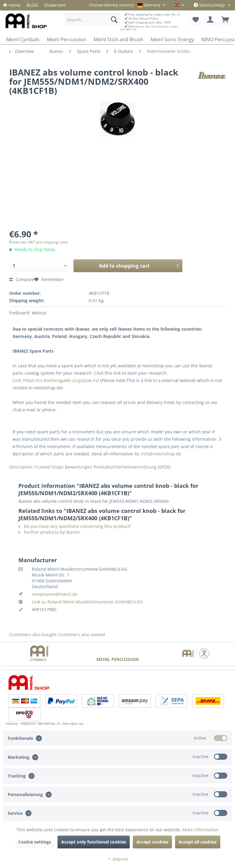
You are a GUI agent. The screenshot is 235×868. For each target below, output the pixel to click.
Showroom (55, 5)
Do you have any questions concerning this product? (75, 526)
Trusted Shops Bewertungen (63, 467)
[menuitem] (12, 5)
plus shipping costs (52, 242)
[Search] (114, 20)
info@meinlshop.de (161, 454)
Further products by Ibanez (49, 532)
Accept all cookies (198, 842)
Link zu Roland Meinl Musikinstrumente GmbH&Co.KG (87, 602)
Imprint (117, 859)
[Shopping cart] (225, 20)
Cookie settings (35, 842)
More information (200, 830)
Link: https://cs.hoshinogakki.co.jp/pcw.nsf (56, 380)
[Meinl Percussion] (67, 39)
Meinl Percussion (117, 659)
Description (21, 467)
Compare (22, 279)
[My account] (210, 20)
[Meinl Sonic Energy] (172, 39)
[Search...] (92, 20)
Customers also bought (33, 634)
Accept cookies (152, 842)
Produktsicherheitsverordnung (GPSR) (132, 467)
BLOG (32, 5)
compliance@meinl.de (55, 594)
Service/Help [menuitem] (210, 5)
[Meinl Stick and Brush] (118, 39)
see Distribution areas (161, 26)
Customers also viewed (81, 634)
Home (12, 5)
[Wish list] (195, 20)
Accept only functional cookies (94, 842)
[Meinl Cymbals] (23, 39)
